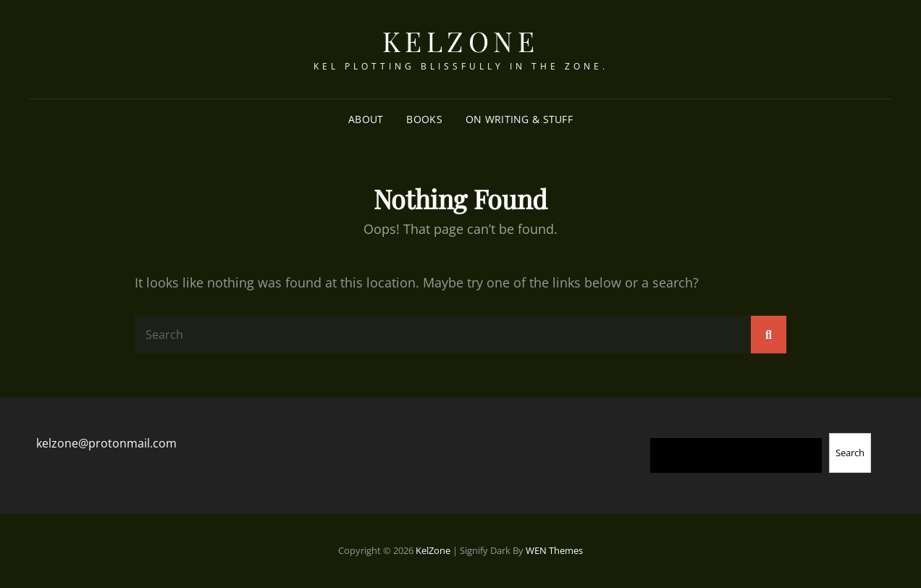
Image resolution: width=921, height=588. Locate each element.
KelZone (461, 41)
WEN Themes (554, 550)
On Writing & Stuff (519, 119)
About (366, 119)
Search (850, 453)
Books (424, 119)
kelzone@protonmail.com (106, 443)
